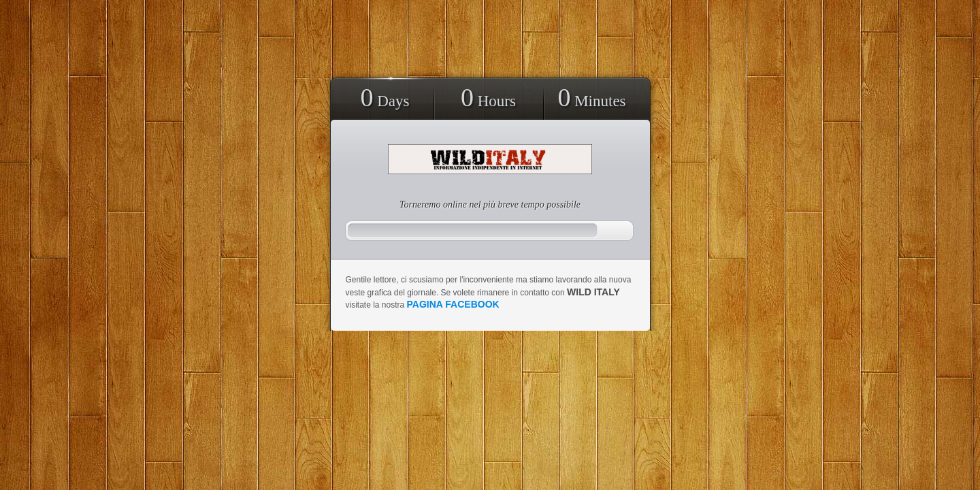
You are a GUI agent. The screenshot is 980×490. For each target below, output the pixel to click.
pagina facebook (453, 304)
